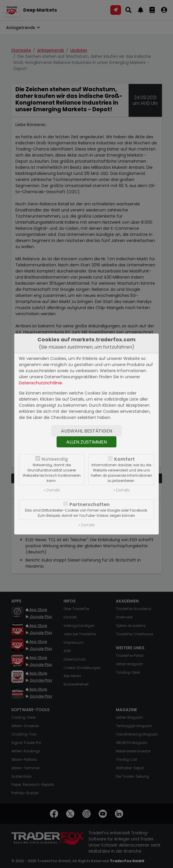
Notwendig (55, 459)
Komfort (124, 459)
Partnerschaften (90, 504)
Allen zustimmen (86, 442)
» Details (52, 490)
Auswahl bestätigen (86, 431)
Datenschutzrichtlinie (40, 383)
